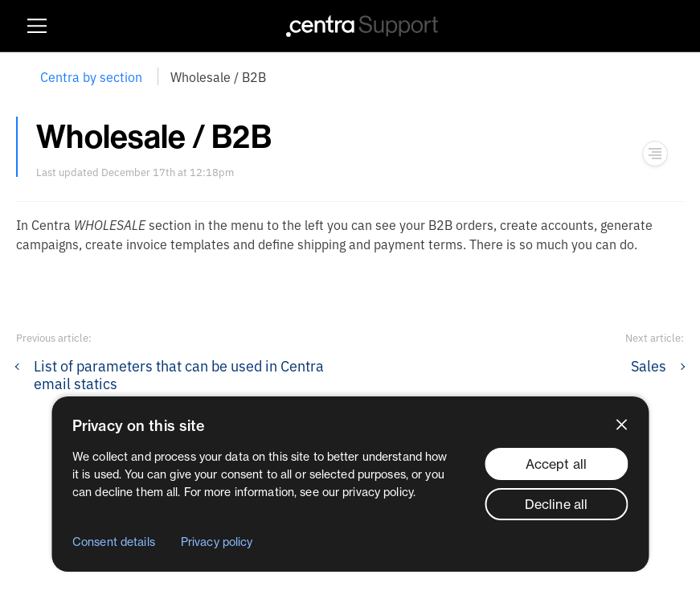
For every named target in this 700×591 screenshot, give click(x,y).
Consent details (114, 542)
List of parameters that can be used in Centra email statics (179, 374)
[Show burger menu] (37, 26)
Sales (649, 365)
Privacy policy (217, 542)
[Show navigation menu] (655, 154)
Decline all (556, 504)
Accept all (556, 464)
